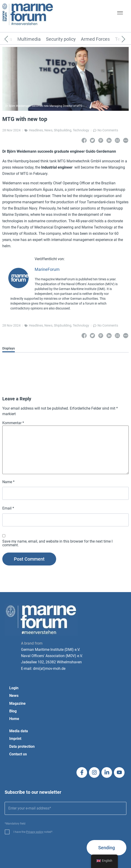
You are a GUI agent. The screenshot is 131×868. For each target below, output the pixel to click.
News (48, 130)
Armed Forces (95, 39)
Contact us (18, 754)
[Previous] (13, 39)
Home (14, 719)
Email (8, 508)
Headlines (36, 130)
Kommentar (13, 423)
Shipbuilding (63, 130)
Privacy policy (35, 832)
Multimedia (29, 39)
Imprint (15, 739)
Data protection (22, 746)
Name (8, 482)
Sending (107, 848)
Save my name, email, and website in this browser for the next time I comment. (57, 543)
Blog (13, 711)
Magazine (17, 703)
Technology (81, 130)
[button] (120, 14)
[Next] (116, 39)
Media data (19, 731)
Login (14, 688)
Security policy (61, 39)
